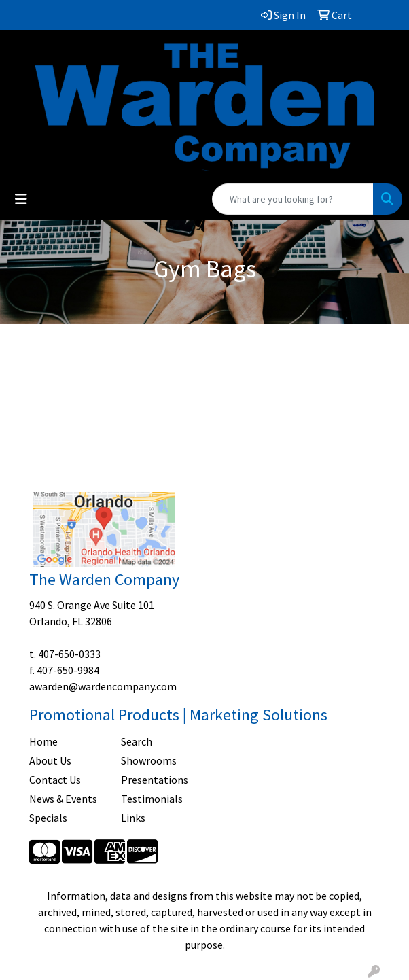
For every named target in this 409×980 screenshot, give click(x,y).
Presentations (155, 780)
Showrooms (149, 760)
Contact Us (55, 780)
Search (137, 741)
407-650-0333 (69, 654)
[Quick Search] (293, 199)
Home (43, 741)
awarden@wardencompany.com (103, 686)
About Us (50, 760)
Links (133, 818)
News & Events (63, 799)
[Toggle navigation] (21, 199)
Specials (48, 818)
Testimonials (152, 799)
